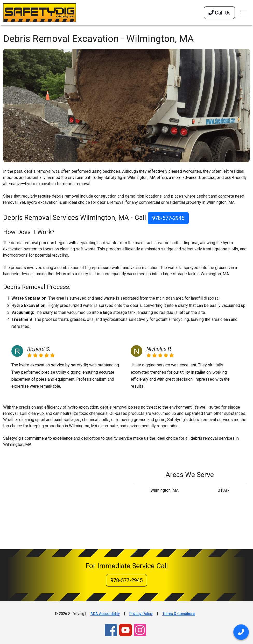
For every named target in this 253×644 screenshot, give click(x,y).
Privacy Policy (141, 614)
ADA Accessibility (105, 614)
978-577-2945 (168, 218)
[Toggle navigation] (243, 13)
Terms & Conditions (179, 614)
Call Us (219, 13)
